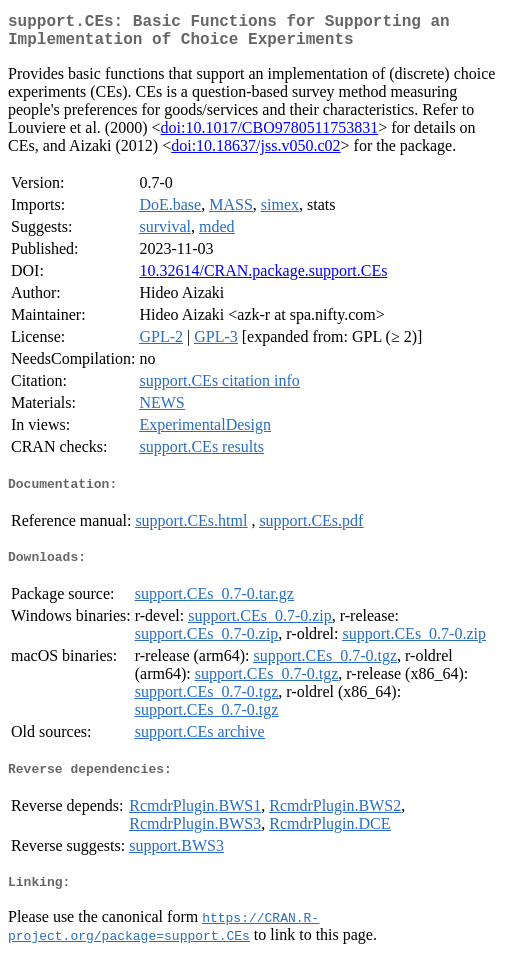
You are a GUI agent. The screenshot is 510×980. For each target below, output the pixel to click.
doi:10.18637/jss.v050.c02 (255, 153)
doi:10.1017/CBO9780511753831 (270, 135)
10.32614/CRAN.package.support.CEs (263, 278)
